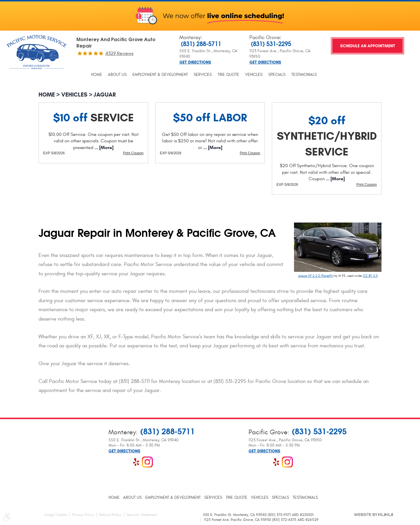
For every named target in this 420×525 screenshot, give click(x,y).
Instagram (147, 462)
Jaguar (105, 95)
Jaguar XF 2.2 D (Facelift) (316, 276)
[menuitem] (97, 75)
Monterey (190, 37)
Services (203, 75)
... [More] (103, 147)
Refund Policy (110, 515)
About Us (117, 75)
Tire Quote (228, 75)
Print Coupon (133, 153)
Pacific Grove (265, 37)
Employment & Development (160, 75)
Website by (373, 514)
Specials (277, 75)
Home (97, 75)
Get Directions (195, 62)
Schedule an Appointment (368, 46)
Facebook (114, 462)
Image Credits (56, 515)
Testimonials (304, 75)
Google (125, 462)
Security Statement (142, 515)
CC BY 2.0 (370, 276)
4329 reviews (119, 53)
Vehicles (254, 75)
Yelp (136, 462)
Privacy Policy (83, 515)
